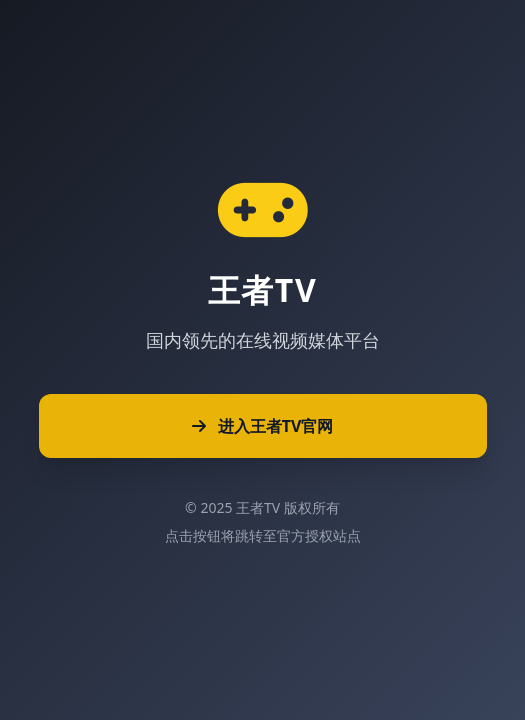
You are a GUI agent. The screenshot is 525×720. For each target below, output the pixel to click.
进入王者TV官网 (263, 426)
